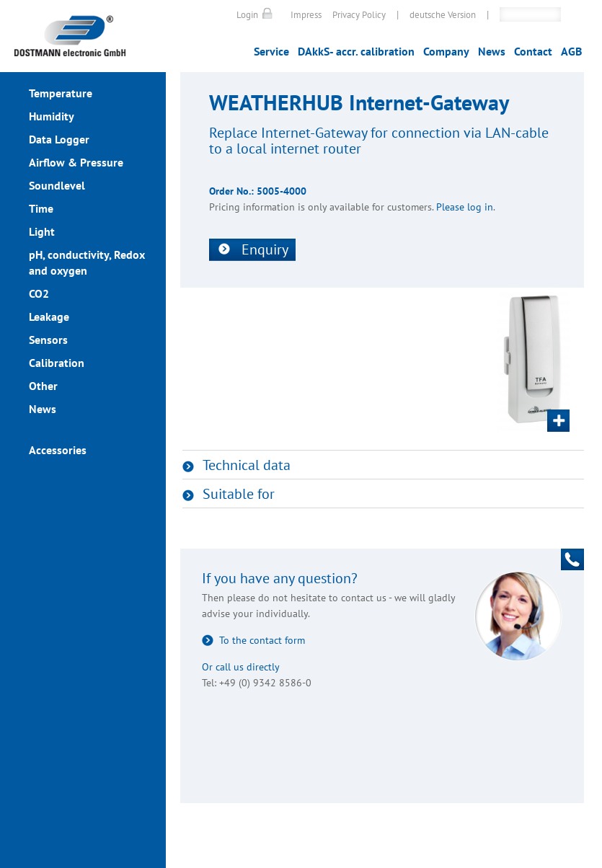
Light (42, 231)
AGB (571, 51)
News (492, 51)
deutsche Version (443, 15)
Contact (533, 51)
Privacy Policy (359, 15)
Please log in (465, 207)
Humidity (52, 116)
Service (271, 51)
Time (41, 208)
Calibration (57, 363)
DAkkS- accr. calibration (356, 51)
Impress (306, 15)
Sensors (48, 340)
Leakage (49, 316)
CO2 (39, 293)
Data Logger (59, 139)
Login (247, 15)
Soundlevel (57, 185)
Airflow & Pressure (76, 162)
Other (43, 386)
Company (446, 51)
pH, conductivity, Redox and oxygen (87, 262)
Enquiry (265, 249)
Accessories (58, 450)
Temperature (61, 93)
